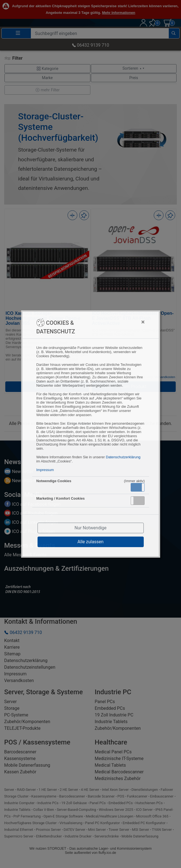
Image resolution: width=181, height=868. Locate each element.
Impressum (45, 470)
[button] (138, 487)
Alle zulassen (91, 542)
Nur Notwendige (90, 528)
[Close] (115, 322)
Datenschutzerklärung (123, 457)
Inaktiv (140, 500)
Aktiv (137, 487)
